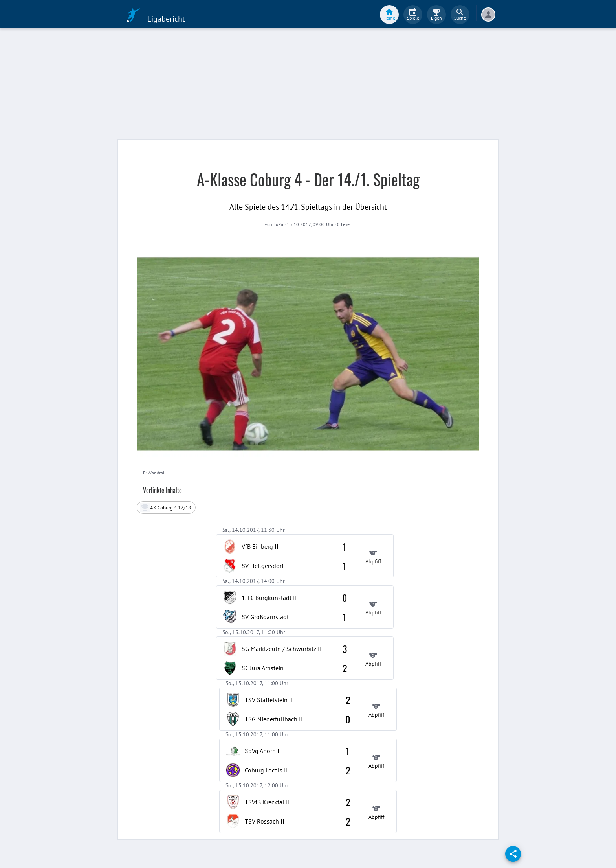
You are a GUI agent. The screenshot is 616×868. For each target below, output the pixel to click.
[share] (513, 854)
